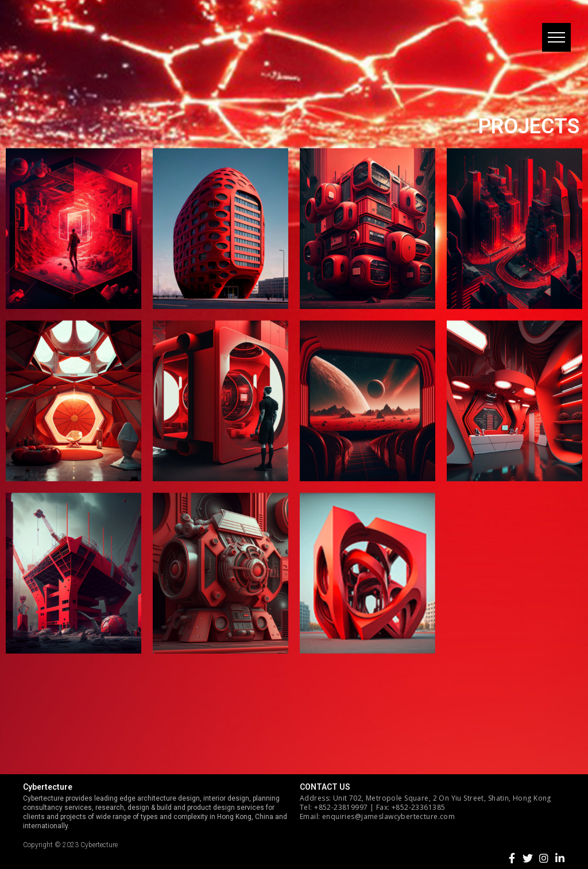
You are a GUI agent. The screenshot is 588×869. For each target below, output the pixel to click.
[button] (556, 37)
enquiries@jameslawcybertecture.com (388, 816)
